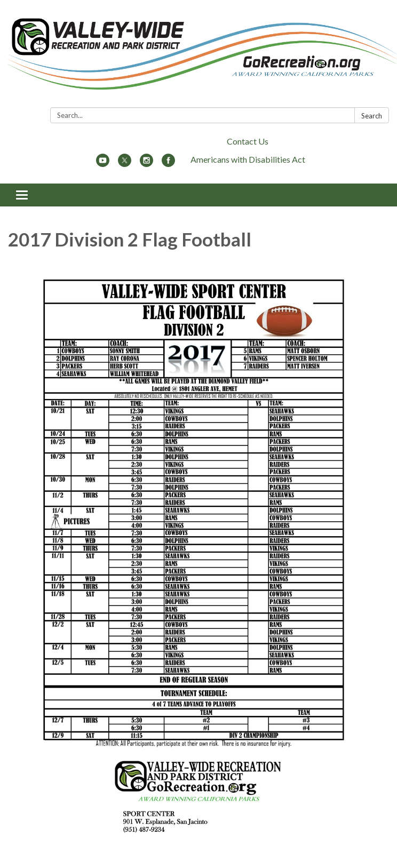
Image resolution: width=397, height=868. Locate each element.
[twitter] (125, 164)
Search (372, 116)
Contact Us (248, 141)
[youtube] (103, 164)
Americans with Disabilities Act (248, 159)
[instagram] (146, 164)
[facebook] (168, 164)
